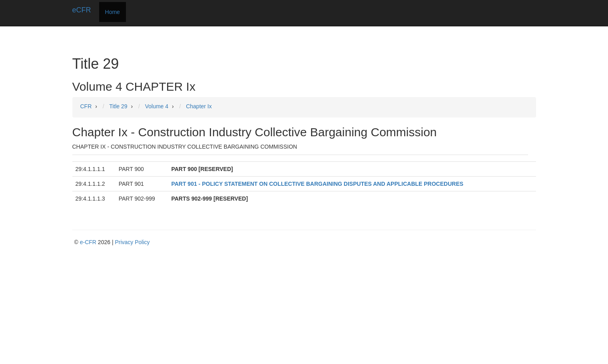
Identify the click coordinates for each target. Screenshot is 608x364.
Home (113, 12)
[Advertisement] (306, 306)
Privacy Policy (132, 242)
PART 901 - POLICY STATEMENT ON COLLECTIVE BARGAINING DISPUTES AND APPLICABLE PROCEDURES (317, 184)
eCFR (82, 10)
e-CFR (88, 242)
